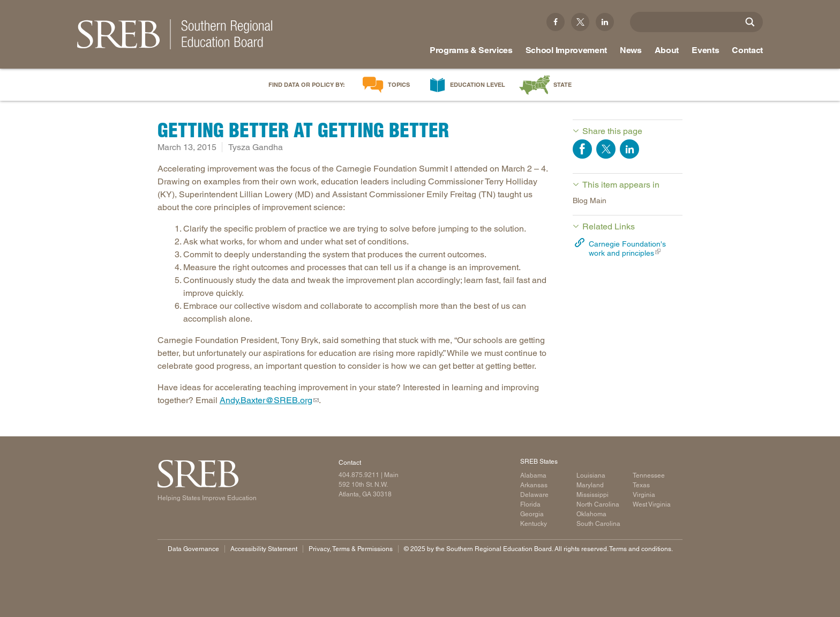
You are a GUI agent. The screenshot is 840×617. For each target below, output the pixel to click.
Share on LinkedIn (629, 149)
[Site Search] (750, 22)
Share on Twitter (606, 149)
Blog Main (590, 200)
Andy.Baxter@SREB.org (266, 400)
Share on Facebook (582, 149)
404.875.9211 (359, 475)
